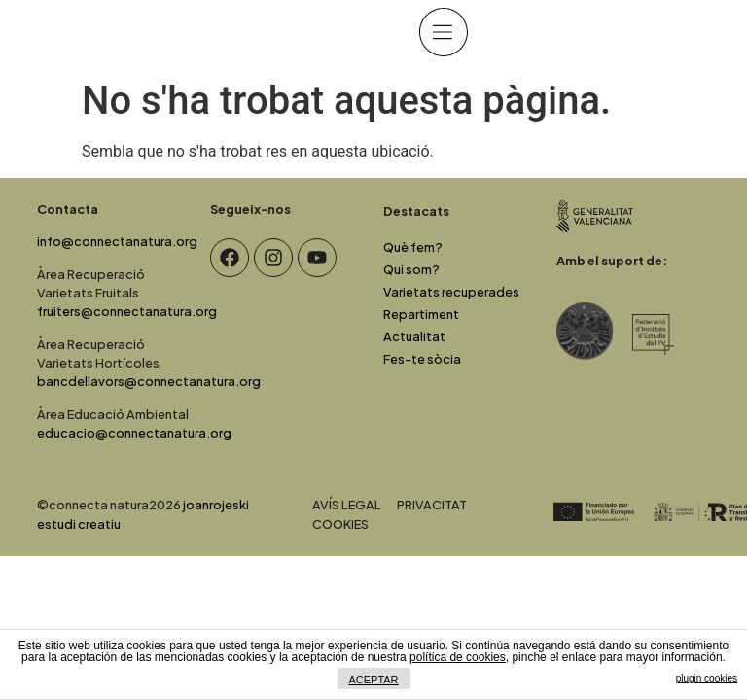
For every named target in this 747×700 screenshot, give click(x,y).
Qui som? (411, 269)
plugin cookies (707, 678)
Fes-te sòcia (422, 359)
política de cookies (458, 657)
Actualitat (414, 336)
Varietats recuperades (451, 292)
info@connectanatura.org (117, 241)
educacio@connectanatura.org (134, 433)
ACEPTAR (373, 680)
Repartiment (421, 314)
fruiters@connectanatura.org (127, 311)
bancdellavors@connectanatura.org (149, 381)
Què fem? (413, 247)
